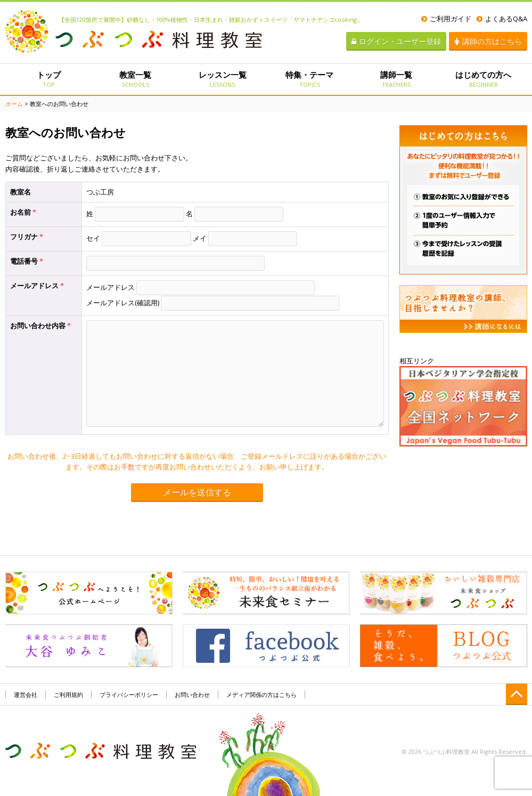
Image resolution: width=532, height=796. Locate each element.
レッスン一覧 (222, 79)
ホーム (14, 104)
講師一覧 (396, 79)
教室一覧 (136, 79)
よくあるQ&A (502, 19)
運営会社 (26, 695)
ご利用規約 (68, 695)
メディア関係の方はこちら (261, 695)
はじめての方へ (483, 79)
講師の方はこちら (488, 41)
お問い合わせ (192, 695)
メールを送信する (197, 493)
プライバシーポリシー (129, 695)
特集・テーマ (309, 79)
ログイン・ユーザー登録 (396, 41)
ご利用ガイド (446, 19)
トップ (49, 79)
